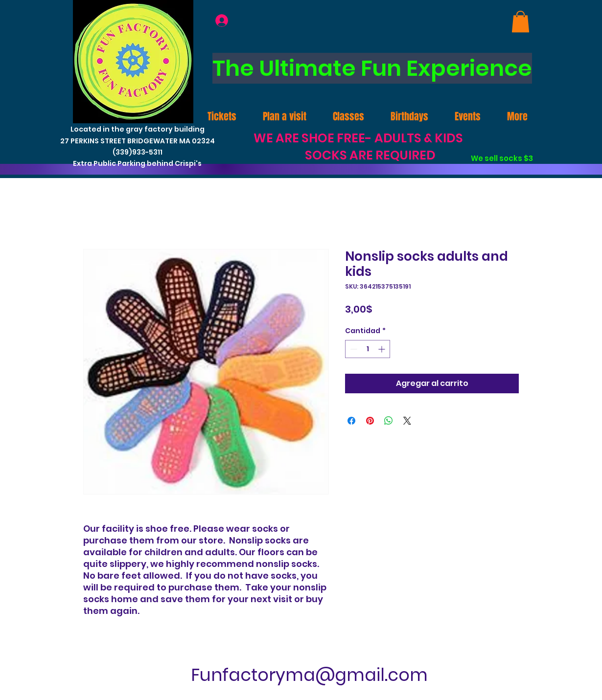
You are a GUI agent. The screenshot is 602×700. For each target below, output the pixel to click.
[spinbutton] (368, 349)
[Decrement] (353, 349)
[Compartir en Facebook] (351, 421)
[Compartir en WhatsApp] (389, 421)
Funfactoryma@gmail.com (309, 675)
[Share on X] (407, 421)
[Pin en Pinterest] (370, 421)
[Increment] (382, 349)
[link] (521, 22)
